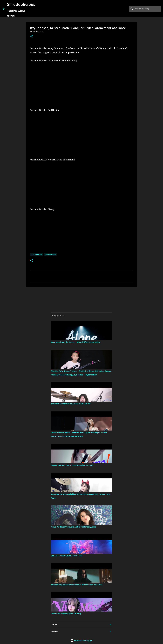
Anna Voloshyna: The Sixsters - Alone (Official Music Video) (76, 342)
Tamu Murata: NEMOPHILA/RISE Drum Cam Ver (71, 404)
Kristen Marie (50, 255)
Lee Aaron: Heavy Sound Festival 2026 (67, 556)
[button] (31, 36)
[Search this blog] (148, 9)
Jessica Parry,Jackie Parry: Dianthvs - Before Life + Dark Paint (77, 585)
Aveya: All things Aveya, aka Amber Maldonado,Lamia (73, 527)
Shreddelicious (21, 4)
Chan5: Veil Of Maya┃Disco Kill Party (66, 614)
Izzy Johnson (36, 255)
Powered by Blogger (81, 640)
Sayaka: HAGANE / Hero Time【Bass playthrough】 (72, 465)
